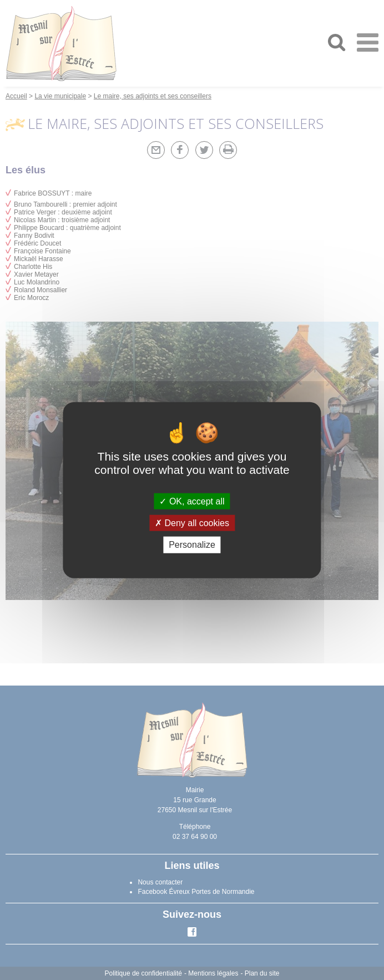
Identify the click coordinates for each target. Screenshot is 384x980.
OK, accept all (192, 501)
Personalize (192, 545)
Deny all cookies (192, 523)
